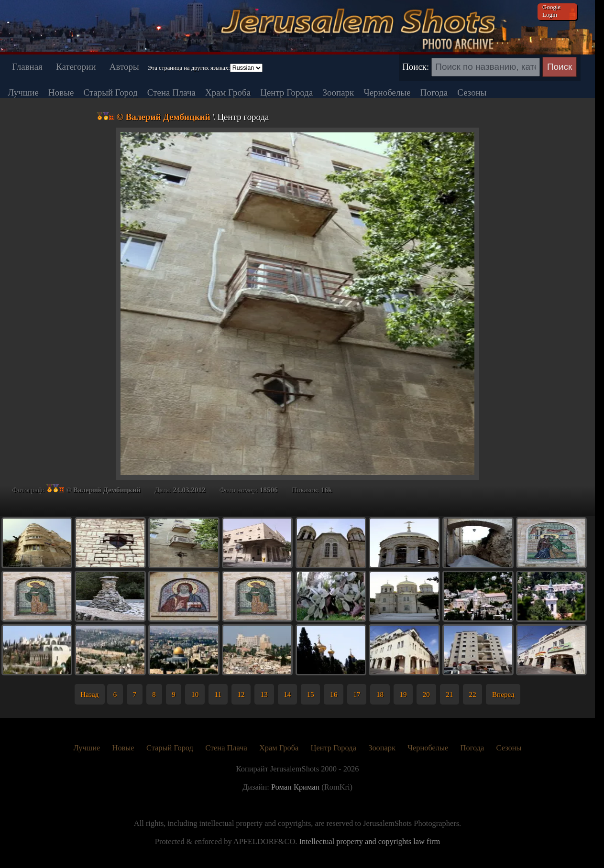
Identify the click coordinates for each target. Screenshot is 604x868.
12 (241, 694)
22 (473, 694)
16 (334, 694)
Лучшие (23, 92)
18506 (269, 490)
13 (264, 694)
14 (287, 694)
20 (426, 694)
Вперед (503, 694)
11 (218, 694)
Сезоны (472, 92)
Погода (434, 92)
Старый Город (111, 92)
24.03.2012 (189, 490)
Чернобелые (387, 92)
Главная (27, 67)
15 (311, 694)
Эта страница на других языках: (189, 68)
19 (403, 694)
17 (357, 694)
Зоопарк (339, 92)
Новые (61, 92)
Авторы (124, 67)
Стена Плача (171, 92)
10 (195, 694)
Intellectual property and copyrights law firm (369, 841)
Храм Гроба (228, 92)
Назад (89, 694)
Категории (76, 67)
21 (449, 694)
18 (380, 694)
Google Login (551, 11)
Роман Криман (295, 787)
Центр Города (286, 92)
